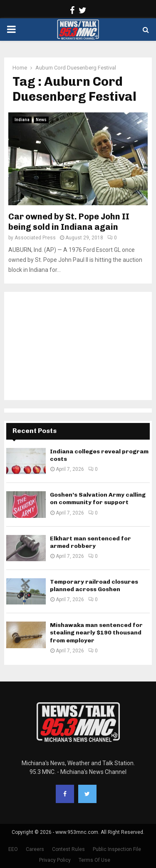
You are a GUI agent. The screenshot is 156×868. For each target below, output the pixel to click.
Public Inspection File (117, 849)
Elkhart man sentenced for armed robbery (90, 542)
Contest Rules (68, 849)
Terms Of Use (94, 860)
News (41, 120)
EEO (13, 849)
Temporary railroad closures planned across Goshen (94, 586)
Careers (35, 849)
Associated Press (35, 238)
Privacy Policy (55, 860)
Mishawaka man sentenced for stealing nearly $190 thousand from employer (96, 633)
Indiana (22, 120)
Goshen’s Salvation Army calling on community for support (98, 499)
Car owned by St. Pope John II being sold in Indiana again (69, 222)
